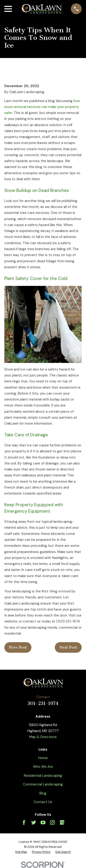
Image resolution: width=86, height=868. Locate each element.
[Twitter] (34, 822)
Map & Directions (43, 737)
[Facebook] (24, 822)
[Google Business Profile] (62, 822)
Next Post (68, 647)
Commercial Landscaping (43, 784)
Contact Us (43, 802)
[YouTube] (43, 822)
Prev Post (18, 647)
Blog (43, 793)
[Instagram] (52, 822)
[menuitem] (21, 852)
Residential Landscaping (43, 776)
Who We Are (43, 767)
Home (43, 758)
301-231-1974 (43, 703)
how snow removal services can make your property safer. (42, 107)
